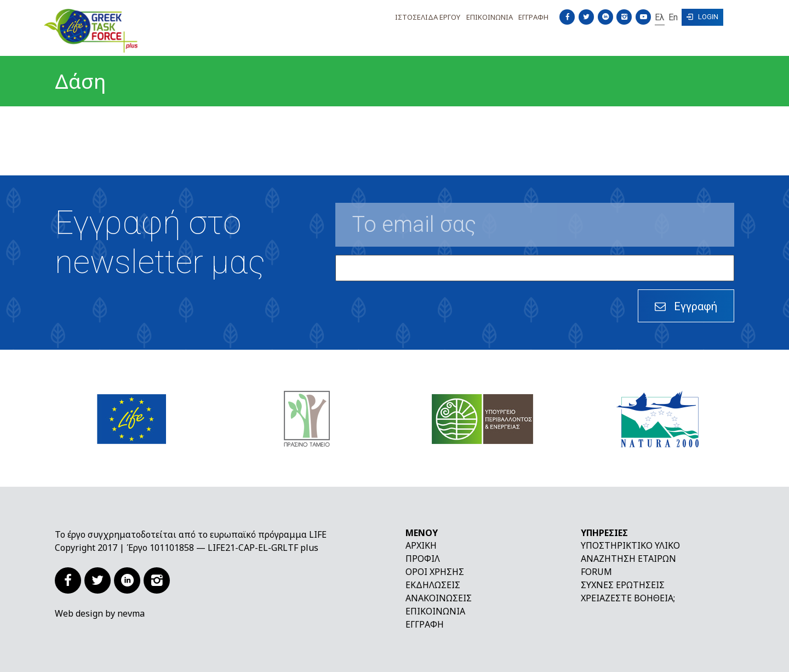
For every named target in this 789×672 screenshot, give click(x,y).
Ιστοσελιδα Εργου (428, 17)
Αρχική (421, 545)
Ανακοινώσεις (439, 598)
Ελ (660, 17)
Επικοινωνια (490, 17)
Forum (596, 572)
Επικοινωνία (435, 611)
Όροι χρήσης (435, 572)
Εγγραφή (425, 624)
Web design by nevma (100, 613)
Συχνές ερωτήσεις (623, 585)
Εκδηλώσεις (433, 585)
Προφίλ (423, 559)
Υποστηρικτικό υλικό (630, 545)
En (673, 17)
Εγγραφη (533, 17)
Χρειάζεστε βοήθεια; (628, 598)
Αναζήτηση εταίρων (628, 559)
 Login (702, 17)
